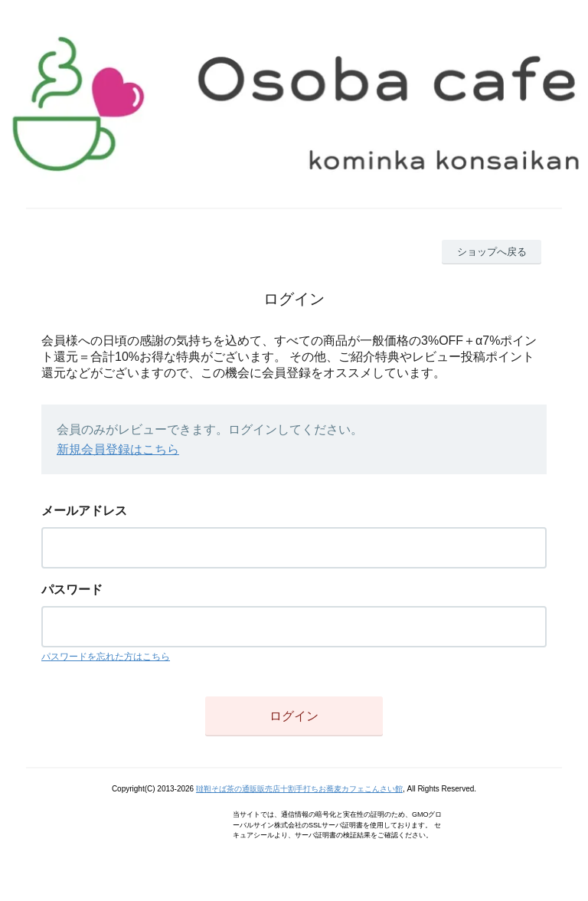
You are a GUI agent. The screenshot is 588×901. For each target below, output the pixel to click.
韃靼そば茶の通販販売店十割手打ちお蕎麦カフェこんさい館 (299, 789)
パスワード (72, 590)
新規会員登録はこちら (118, 449)
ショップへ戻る (492, 252)
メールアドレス (84, 511)
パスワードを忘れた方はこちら (106, 657)
